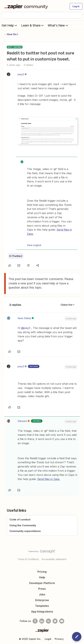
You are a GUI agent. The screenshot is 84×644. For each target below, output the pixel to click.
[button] (76, 6)
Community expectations (25, 531)
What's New (58, 25)
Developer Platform (42, 583)
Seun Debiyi (24, 318)
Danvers (22, 421)
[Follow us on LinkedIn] (42, 621)
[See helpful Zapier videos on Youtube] (62, 621)
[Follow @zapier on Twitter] (55, 621)
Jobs (42, 594)
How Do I (12, 34)
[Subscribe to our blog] (48, 621)
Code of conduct (20, 519)
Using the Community (23, 525)
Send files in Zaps (49, 479)
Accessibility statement (54, 559)
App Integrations (42, 612)
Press (42, 589)
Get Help (10, 25)
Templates (42, 606)
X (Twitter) (16, 256)
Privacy (59, 639)
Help (42, 577)
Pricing (42, 572)
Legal (48, 639)
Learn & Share (33, 25)
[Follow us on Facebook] (35, 621)
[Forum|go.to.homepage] (27, 6)
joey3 (21, 74)
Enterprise (42, 600)
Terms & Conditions (28, 559)
